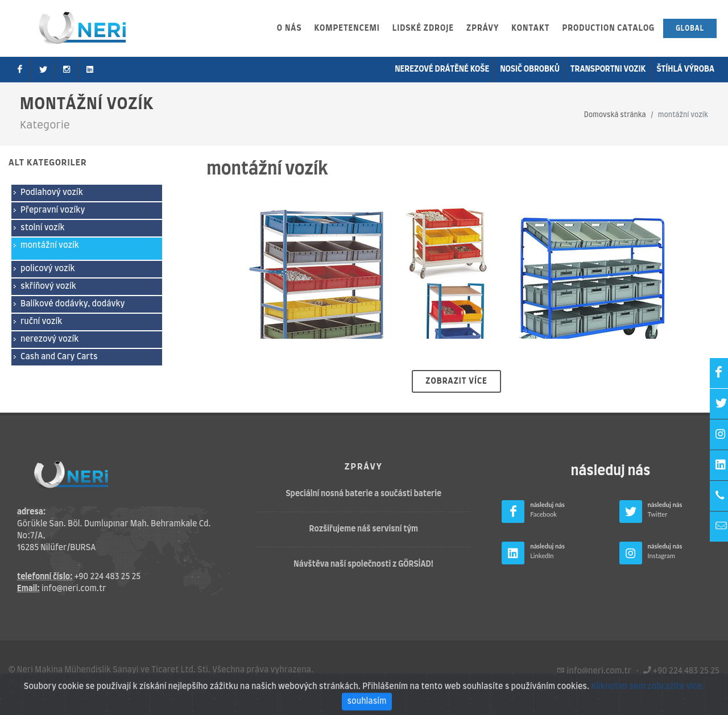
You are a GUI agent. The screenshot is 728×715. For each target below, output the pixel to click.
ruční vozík (41, 322)
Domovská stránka (615, 115)
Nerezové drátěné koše (442, 69)
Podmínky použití (42, 684)
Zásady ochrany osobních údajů (146, 684)
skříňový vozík (48, 286)
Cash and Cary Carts (59, 357)
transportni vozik (608, 69)
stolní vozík (43, 228)
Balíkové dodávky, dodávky (73, 304)
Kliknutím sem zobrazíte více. (648, 702)
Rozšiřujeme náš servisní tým (364, 529)
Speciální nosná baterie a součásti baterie (364, 494)
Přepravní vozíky (53, 210)
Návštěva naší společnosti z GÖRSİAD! (363, 564)
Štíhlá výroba (685, 69)
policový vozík (48, 269)
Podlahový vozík (52, 193)
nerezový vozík (49, 339)
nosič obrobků (530, 69)
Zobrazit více (456, 381)
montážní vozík (50, 246)
